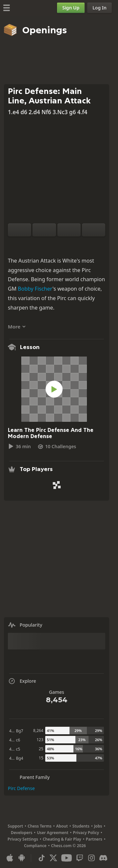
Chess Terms (39, 826)
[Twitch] (80, 858)
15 (41, 758)
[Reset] (44, 230)
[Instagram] (91, 858)
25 (41, 749)
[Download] (67, 244)
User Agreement (53, 833)
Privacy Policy (86, 833)
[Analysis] (46, 244)
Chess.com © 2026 (69, 846)
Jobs (98, 826)
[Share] (78, 244)
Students (81, 826)
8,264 (38, 731)
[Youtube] (67, 858)
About (62, 826)
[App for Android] (22, 858)
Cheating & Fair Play (62, 839)
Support (16, 826)
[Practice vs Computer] (36, 244)
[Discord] (103, 858)
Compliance (35, 846)
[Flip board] (20, 230)
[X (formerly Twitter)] (53, 858)
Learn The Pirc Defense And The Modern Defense (51, 433)
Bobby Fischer (35, 289)
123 (40, 740)
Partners (94, 839)
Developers (22, 833)
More (17, 327)
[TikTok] (42, 858)
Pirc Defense (21, 788)
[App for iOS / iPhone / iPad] (10, 858)
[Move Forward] (94, 230)
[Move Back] (69, 230)
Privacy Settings (23, 839)
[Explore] (57, 244)
